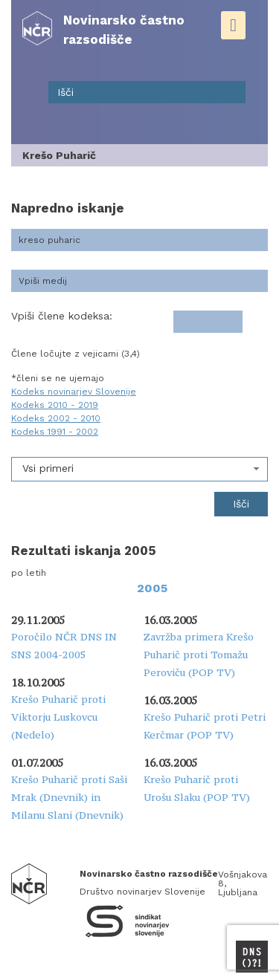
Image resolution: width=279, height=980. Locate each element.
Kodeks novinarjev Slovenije (74, 392)
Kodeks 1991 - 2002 (55, 432)
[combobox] (139, 469)
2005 (152, 588)
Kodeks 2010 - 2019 (55, 405)
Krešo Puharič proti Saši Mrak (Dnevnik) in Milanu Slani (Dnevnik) (69, 797)
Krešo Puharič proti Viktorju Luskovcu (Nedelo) (58, 717)
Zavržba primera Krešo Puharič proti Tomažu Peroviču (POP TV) (199, 655)
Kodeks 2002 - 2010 (56, 418)
